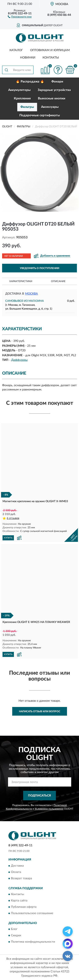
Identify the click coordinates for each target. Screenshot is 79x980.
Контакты (51, 58)
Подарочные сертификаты (40, 115)
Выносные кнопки (52, 99)
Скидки (16, 936)
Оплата (16, 872)
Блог (14, 929)
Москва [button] (31, 294)
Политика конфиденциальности (33, 942)
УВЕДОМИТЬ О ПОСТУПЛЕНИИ (39, 268)
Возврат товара (21, 878)
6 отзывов (13, 518)
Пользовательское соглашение (32, 913)
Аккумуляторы (19, 90)
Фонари (57, 82)
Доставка (17, 866)
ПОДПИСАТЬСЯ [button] (39, 796)
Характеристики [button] (21, 281)
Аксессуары (50, 107)
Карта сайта (19, 901)
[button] (20, 16)
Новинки (28, 58)
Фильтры (27, 107)
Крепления (22, 99)
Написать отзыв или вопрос (40, 711)
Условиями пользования (49, 809)
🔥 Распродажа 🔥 (30, 82)
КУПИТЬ (8, 538)
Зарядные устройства (54, 90)
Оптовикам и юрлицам (50, 50)
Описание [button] (58, 281)
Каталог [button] (16, 50)
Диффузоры (19, 360)
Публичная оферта (24, 907)
